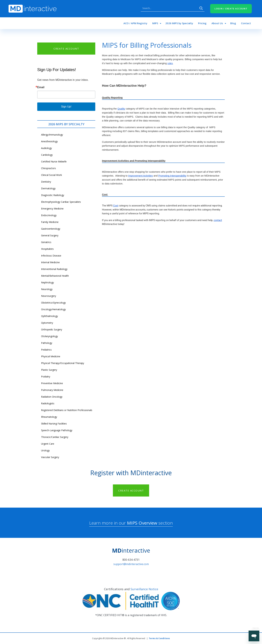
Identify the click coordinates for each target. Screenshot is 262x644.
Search (201, 8)
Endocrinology (49, 215)
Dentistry (46, 182)
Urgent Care (48, 444)
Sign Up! (66, 107)
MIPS (155, 23)
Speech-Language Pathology (57, 430)
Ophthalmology (49, 316)
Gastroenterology (51, 229)
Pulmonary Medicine (52, 390)
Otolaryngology (49, 336)
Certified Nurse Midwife (54, 162)
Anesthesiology (49, 141)
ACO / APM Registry (135, 23)
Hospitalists (47, 249)
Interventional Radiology (54, 269)
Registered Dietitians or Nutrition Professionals (67, 410)
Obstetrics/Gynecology (53, 303)
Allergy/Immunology (52, 135)
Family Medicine (50, 222)
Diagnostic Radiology (53, 195)
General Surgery (50, 235)
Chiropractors (48, 168)
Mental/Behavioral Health (55, 276)
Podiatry (46, 377)
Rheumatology (49, 417)
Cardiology (47, 155)
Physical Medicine (51, 356)
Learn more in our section (131, 523)
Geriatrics (46, 242)
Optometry (47, 323)
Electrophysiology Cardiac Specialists (61, 202)
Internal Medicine (50, 262)
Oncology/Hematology (53, 309)
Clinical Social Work (51, 175)
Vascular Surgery (50, 457)
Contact (246, 23)
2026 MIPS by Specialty (179, 23)
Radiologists (48, 403)
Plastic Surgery (49, 370)
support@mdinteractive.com (131, 564)
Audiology (46, 148)
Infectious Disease (51, 256)
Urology (45, 450)
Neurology (47, 289)
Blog (233, 23)
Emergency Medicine (52, 209)
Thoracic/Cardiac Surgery (55, 437)
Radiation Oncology (52, 397)
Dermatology (48, 188)
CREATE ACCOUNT (66, 49)
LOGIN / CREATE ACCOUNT (231, 9)
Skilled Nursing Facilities (54, 424)
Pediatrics (46, 350)
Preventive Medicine (52, 383)
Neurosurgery (49, 296)
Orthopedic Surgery (52, 329)
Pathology (47, 343)
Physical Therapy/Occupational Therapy (63, 363)
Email (41, 87)
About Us (217, 23)
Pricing (202, 23)
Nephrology (47, 282)
